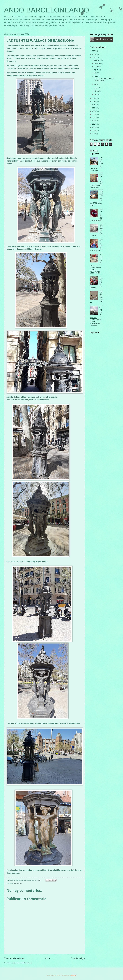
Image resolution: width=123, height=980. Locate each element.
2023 (94, 98)
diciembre (97, 60)
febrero (97, 91)
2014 (94, 127)
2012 (94, 134)
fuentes (19, 883)
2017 (94, 118)
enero (96, 94)
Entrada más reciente (14, 958)
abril (96, 85)
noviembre (98, 63)
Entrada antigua (78, 958)
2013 (94, 130)
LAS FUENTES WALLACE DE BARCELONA (104, 80)
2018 (94, 114)
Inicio (47, 958)
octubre (97, 66)
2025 (94, 54)
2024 (94, 57)
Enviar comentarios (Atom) (22, 963)
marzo (96, 88)
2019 (94, 111)
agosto (96, 70)
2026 (94, 51)
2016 (94, 121)
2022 (94, 102)
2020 (94, 108)
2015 (94, 124)
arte (15, 883)
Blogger (74, 975)
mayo (96, 76)
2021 (94, 105)
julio (95, 73)
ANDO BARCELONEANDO (47, 10)
